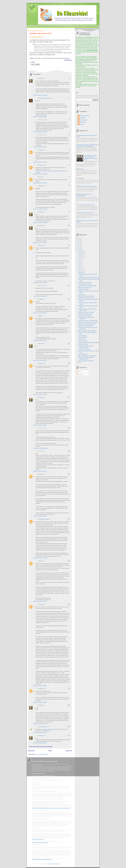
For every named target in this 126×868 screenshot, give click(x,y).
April (80, 266)
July (80, 260)
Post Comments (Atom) (42, 754)
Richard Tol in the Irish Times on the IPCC (88, 322)
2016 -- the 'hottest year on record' (85, 213)
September (81, 257)
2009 (79, 362)
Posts (79, 371)
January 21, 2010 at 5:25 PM (40, 313)
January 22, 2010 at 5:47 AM (40, 471)
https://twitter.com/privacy (38, 839)
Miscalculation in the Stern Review (86, 298)
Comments (80, 374)
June (80, 262)
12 (69, 286)
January (80, 271)
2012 (79, 247)
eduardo (41, 78)
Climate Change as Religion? (85, 316)
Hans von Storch (43, 727)
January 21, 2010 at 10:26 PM (40, 448)
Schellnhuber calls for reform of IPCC (41, 33)
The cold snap (81, 339)
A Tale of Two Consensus (84, 349)
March (80, 267)
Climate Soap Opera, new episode (86, 296)
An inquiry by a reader (83, 289)
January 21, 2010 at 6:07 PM (40, 360)
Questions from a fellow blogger (85, 326)
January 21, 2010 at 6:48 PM (40, 394)
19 (69, 451)
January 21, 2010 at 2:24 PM (40, 282)
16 (69, 363)
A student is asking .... (83, 341)
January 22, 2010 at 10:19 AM (40, 558)
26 (69, 727)
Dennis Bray (83, 118)
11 (69, 245)
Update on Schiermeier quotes (85, 314)
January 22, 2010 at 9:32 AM (40, 516)
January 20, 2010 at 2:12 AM (40, 116)
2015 (79, 241)
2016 (79, 240)
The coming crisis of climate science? (86, 205)
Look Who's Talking (83, 337)
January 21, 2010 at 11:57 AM (40, 209)
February (81, 269)
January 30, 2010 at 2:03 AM (40, 743)
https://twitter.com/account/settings (40, 843)
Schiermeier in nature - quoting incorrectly (88, 320)
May (80, 264)
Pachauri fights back (83, 354)
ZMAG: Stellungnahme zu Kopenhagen (87, 356)
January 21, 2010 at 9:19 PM (40, 425)
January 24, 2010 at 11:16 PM (40, 724)
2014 (79, 243)
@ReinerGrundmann (44, 519)
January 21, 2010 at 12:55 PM (40, 242)
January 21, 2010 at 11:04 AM (40, 183)
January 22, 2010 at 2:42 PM (40, 601)
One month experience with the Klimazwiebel (89, 342)
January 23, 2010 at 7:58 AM (40, 685)
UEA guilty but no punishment (85, 282)
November (81, 253)
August (80, 259)
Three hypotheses (82, 335)
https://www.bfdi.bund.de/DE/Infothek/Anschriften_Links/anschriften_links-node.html (51, 808)
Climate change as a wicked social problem (87, 186)
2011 (79, 248)
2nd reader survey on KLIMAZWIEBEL (87, 286)
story (42, 58)
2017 (79, 238)
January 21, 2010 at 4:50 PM (40, 296)
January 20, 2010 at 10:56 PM (40, 174)
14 (69, 316)
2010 (79, 250)
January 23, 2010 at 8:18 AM (40, 702)
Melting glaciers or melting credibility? (87, 331)
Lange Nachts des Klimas (47, 729)
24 (69, 688)
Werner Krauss (83, 122)
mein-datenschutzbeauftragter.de (53, 864)
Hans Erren (42, 165)
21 (69, 519)
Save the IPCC (82, 294)
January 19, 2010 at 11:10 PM (40, 95)
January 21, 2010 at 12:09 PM (40, 222)
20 (69, 474)
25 (69, 705)
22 (69, 561)
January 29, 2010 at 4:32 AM (40, 732)
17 (69, 397)
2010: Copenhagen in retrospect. (86, 361)
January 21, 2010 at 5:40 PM (40, 340)
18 (69, 428)
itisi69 (40, 177)
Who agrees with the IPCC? (85, 288)
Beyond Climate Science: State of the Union (88, 277)
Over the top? (81, 272)
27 (69, 735)
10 (69, 226)
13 (69, 299)
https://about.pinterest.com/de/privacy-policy (42, 859)
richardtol (41, 245)
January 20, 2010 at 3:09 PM (40, 147)
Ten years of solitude (83, 344)
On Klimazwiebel (80, 178)
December (81, 252)
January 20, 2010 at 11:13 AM (40, 132)
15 (69, 344)
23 (69, 604)
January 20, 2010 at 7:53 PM (40, 162)
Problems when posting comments (86, 312)
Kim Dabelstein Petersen (45, 98)
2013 (79, 245)
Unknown (41, 150)
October (80, 255)
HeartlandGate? (80, 169)
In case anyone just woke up (85, 284)
